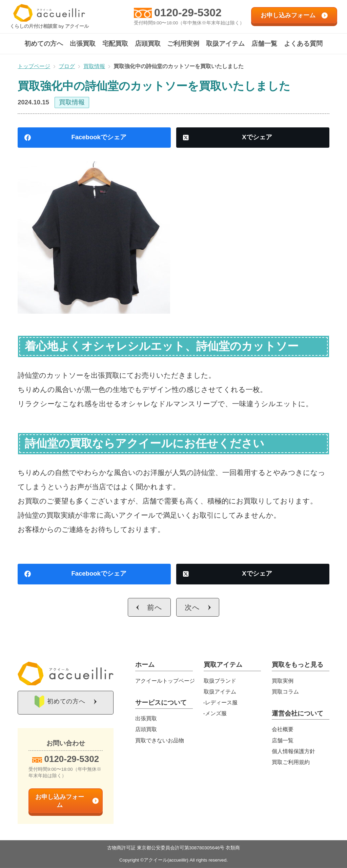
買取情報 (72, 102)
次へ (192, 607)
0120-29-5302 (188, 13)
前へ (155, 607)
